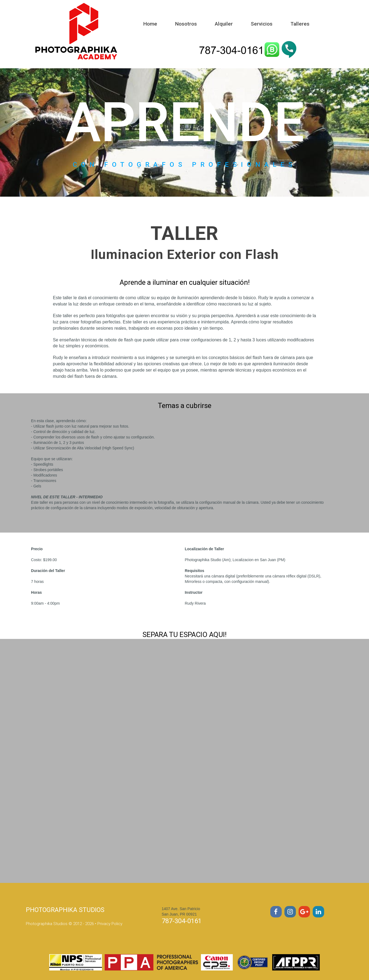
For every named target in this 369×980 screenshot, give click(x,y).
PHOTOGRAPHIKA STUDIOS (66, 910)
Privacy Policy (110, 924)
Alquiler (224, 24)
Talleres (300, 24)
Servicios (262, 24)
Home (150, 24)
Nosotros (186, 24)
